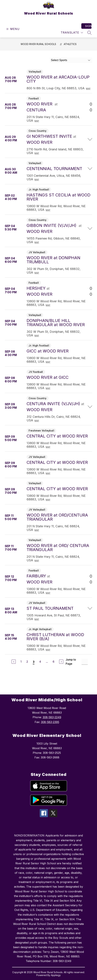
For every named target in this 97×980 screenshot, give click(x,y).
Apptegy (56, 975)
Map (88, 89)
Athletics (70, 44)
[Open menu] (13, 29)
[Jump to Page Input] (85, 662)
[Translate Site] (72, 33)
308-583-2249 (52, 717)
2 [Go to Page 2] (27, 662)
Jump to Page (71, 662)
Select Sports (59, 60)
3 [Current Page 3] (34, 662)
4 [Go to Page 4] (40, 662)
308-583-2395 (50, 722)
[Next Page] (61, 662)
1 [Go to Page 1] (21, 662)
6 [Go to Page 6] (54, 662)
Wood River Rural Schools (38, 44)
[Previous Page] (14, 662)
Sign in (88, 26)
